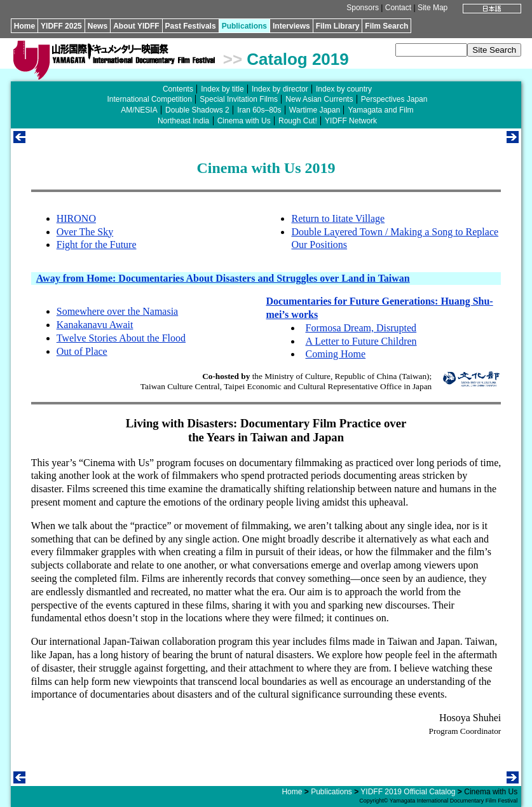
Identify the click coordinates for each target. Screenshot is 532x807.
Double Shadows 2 (197, 110)
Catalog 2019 (297, 59)
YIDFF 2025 (61, 26)
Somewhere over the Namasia (117, 311)
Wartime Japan (315, 110)
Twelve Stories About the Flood (121, 338)
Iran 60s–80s (259, 110)
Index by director (280, 89)
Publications (244, 26)
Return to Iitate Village (338, 218)
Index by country (344, 89)
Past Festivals (191, 26)
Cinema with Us (244, 121)
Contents (178, 89)
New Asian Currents (319, 99)
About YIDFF (136, 26)
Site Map (433, 8)
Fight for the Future (97, 245)
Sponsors (363, 8)
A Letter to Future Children (361, 341)
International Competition (150, 99)
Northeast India (183, 121)
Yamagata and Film (380, 110)
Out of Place (82, 351)
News (98, 26)
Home (24, 26)
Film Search (386, 26)
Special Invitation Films (239, 99)
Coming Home (335, 354)
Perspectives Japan (394, 99)
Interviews (291, 26)
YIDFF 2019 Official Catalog (408, 792)
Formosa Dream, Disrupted (361, 328)
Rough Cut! (298, 121)
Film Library (338, 26)
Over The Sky (85, 232)
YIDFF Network (351, 121)
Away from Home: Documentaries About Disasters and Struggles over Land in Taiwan (223, 278)
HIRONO (76, 218)
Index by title (222, 89)
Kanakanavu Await (95, 325)
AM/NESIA (139, 110)
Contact (398, 8)
